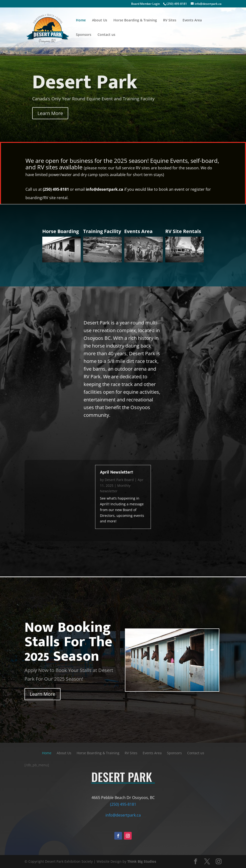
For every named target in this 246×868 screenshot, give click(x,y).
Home (81, 20)
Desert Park (85, 89)
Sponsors (84, 35)
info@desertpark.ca (105, 189)
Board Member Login (146, 4)
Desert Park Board (119, 480)
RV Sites (170, 20)
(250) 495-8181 (177, 4)
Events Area (192, 20)
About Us (100, 20)
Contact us (106, 35)
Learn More (50, 120)
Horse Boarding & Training (135, 20)
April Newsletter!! (117, 472)
